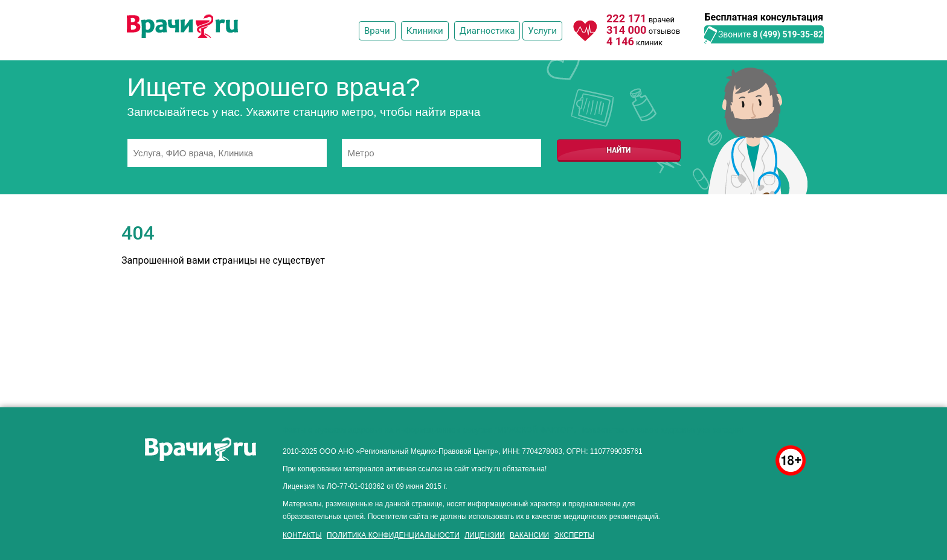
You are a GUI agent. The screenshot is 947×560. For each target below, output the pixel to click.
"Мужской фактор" (534, 430)
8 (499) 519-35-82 (788, 34)
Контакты (302, 535)
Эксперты (574, 535)
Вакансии (529, 535)
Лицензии (485, 535)
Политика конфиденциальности (393, 535)
